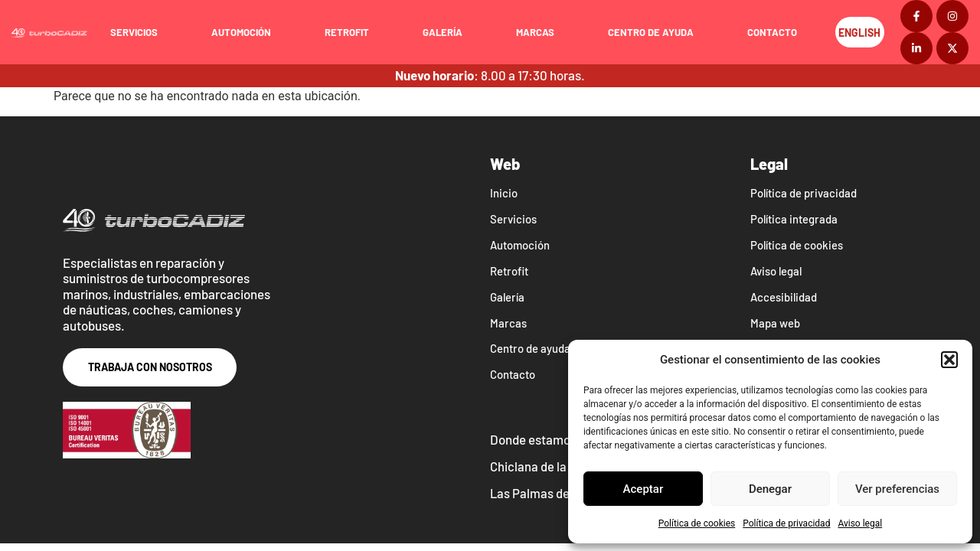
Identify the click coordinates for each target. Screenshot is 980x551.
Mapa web (775, 324)
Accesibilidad (784, 298)
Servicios (139, 32)
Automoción (246, 32)
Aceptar (644, 489)
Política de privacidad (786, 523)
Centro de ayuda (655, 32)
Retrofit (351, 32)
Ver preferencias (897, 489)
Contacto (777, 32)
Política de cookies (697, 523)
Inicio (504, 194)
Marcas (540, 32)
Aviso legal (860, 523)
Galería (447, 32)
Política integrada (795, 220)
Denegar (770, 489)
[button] (949, 360)
